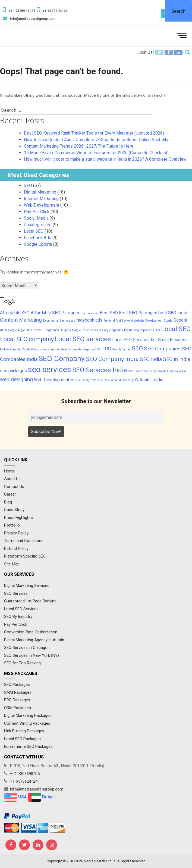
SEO (28, 186)
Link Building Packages (24, 731)
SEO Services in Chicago (26, 648)
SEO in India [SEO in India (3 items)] (177, 359)
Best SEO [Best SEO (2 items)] (109, 313)
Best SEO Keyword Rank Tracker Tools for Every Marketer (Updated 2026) (94, 133)
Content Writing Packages (27, 723)
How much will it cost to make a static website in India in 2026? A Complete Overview (105, 159)
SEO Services (16, 593)
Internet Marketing (41, 199)
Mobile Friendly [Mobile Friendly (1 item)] (10, 349)
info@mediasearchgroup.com (33, 19)
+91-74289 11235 (22, 11)
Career (10, 494)
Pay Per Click (37, 212)
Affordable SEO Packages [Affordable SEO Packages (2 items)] (56, 313)
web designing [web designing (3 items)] (16, 379)
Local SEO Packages (22, 739)
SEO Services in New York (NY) (32, 655)
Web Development (42, 205)
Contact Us (14, 487)
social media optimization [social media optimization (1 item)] (152, 371)
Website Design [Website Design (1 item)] (81, 380)
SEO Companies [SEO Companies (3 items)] (162, 349)
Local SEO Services (21, 609)
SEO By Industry (18, 617)
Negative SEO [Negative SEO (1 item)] (91, 349)
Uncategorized (38, 225)
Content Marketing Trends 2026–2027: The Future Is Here (79, 146)
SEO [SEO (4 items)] (137, 348)
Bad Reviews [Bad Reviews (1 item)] (90, 313)
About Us (12, 479)
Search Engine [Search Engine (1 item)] (121, 349)
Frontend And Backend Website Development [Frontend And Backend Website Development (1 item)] (133, 321)
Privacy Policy (16, 533)
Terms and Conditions (24, 541)
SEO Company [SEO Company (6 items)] (62, 358)
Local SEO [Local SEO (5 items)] (176, 329)
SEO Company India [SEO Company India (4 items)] (112, 359)
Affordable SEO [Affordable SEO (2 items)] (15, 313)
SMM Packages (18, 692)
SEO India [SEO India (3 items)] (151, 359)
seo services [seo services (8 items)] (50, 369)
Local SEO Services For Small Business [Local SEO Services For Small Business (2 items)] (150, 340)
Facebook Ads (38, 238)
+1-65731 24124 (55, 11)
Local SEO (34, 231)
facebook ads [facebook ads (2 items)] (89, 320)
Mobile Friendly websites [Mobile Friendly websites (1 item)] (38, 349)
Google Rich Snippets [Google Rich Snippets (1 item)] (57, 330)
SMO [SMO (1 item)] (131, 371)
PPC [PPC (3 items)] (106, 349)
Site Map (12, 564)
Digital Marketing (40, 192)
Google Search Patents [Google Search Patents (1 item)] (86, 330)
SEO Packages (17, 685)
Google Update (38, 244)
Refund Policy (16, 549)
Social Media (36, 218)
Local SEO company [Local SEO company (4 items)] (27, 339)
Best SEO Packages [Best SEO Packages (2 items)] (138, 313)
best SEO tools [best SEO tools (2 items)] (173, 313)
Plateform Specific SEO (25, 556)
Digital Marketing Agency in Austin (34, 640)
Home (10, 471)
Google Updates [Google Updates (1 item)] (113, 330)
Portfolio (12, 525)
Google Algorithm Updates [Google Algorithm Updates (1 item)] (25, 330)
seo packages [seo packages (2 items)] (13, 371)
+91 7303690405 (25, 774)
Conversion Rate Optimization (31, 632)
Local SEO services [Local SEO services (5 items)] (83, 339)
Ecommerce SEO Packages (28, 746)
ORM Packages (18, 708)
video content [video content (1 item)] (178, 371)
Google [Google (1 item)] (168, 321)
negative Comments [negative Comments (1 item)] (69, 349)
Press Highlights (18, 518)
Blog (8, 502)
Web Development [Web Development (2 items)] (52, 380)
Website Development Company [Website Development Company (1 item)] (113, 380)
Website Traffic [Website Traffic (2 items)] (149, 380)
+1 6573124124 (24, 781)
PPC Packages (17, 700)
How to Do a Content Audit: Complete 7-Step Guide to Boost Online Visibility (96, 140)
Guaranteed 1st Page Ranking (30, 601)
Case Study (14, 510)
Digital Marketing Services (27, 586)
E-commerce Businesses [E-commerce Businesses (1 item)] (59, 321)
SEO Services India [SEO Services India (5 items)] (100, 370)
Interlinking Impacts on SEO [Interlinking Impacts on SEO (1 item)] (142, 330)
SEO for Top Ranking (22, 663)
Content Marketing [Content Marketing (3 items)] (21, 320)
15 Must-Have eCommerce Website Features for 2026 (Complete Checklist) (96, 153)
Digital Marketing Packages (28, 715)
